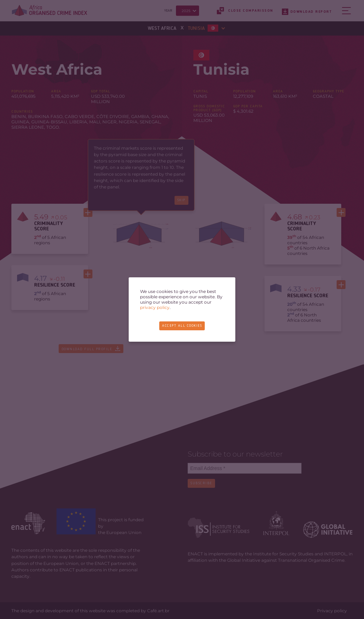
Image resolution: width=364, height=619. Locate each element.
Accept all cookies (182, 326)
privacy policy (155, 307)
